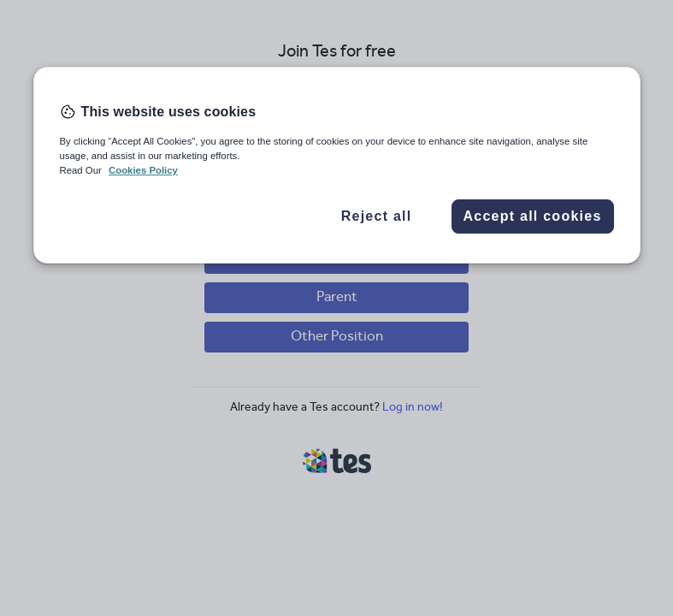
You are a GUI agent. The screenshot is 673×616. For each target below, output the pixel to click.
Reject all (377, 216)
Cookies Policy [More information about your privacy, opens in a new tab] (143, 170)
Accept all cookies (532, 216)
